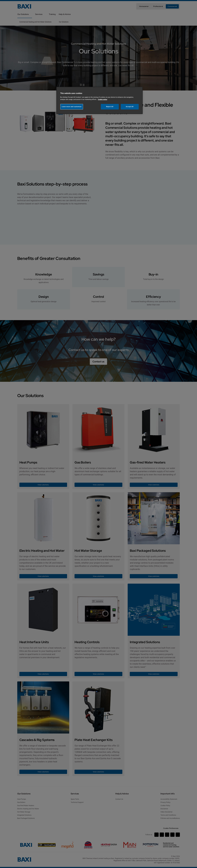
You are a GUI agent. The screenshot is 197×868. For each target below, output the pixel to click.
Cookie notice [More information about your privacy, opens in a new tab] (103, 99)
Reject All (110, 107)
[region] (99, 100)
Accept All (130, 107)
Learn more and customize (72, 107)
